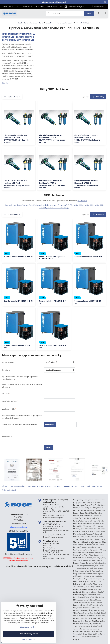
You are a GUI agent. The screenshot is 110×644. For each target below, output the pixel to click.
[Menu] (105, 13)
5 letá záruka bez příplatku (18, 531)
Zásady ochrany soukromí (29, 627)
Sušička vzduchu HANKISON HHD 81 (18, 301)
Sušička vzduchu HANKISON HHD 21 (18, 257)
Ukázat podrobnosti (29, 639)
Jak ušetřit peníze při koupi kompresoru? (19, 554)
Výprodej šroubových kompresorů (54, 2)
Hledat (89, 13)
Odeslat (49, 447)
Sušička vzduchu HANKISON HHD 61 (89, 257)
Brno (25, 523)
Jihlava (21, 520)
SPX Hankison (82, 201)
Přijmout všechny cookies (29, 634)
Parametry (98, 97)
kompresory (77, 639)
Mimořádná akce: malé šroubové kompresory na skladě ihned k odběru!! (40, 566)
